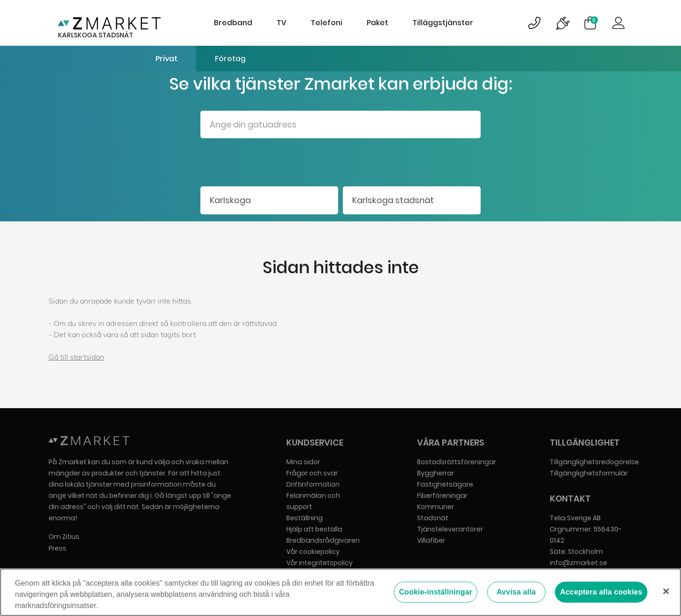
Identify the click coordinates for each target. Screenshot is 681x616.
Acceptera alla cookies (601, 592)
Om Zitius (64, 537)
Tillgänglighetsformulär (589, 473)
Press (57, 548)
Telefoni (326, 23)
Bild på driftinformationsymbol (562, 23)
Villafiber (431, 540)
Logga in (618, 23)
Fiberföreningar (442, 496)
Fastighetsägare (445, 484)
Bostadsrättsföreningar (457, 462)
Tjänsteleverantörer (450, 529)
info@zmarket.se (578, 563)
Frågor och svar (312, 473)
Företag (230, 59)
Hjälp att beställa (314, 529)
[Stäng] (666, 591)
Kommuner (436, 507)
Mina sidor (303, 462)
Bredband (233, 23)
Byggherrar (436, 473)
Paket (377, 23)
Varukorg (594, 20)
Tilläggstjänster (443, 23)
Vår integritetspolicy (319, 563)
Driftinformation (313, 484)
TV (281, 23)
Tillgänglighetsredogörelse (594, 462)
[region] (340, 592)
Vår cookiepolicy (313, 552)
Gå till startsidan (76, 357)
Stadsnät (433, 518)
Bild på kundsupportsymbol (534, 23)
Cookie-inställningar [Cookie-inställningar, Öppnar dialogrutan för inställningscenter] (436, 592)
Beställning (305, 518)
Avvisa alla (516, 592)
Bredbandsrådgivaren (323, 540)
